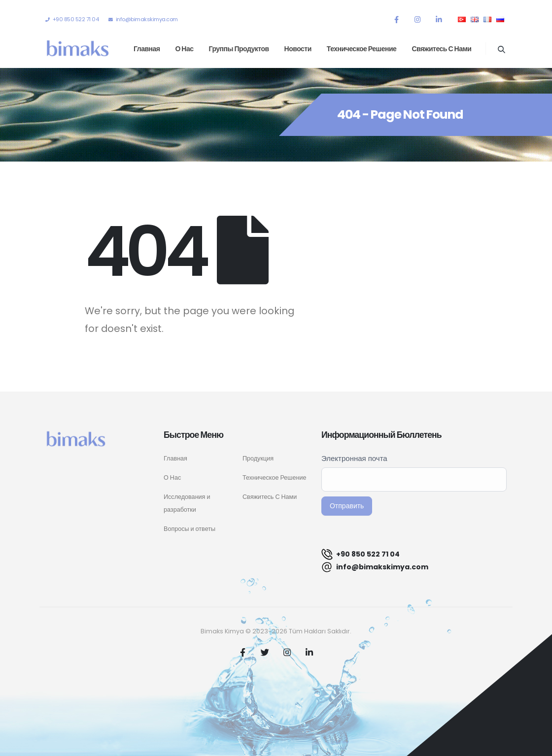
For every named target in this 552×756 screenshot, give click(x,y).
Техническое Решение (274, 477)
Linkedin (310, 652)
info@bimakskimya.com (375, 567)
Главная (147, 49)
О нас (184, 49)
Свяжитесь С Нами (270, 497)
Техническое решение (362, 49)
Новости (298, 49)
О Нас (172, 477)
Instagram (287, 652)
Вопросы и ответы (190, 529)
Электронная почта (354, 458)
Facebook (243, 652)
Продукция (258, 458)
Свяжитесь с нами (441, 49)
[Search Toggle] (501, 49)
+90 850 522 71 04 (361, 554)
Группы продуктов (239, 49)
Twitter (265, 652)
